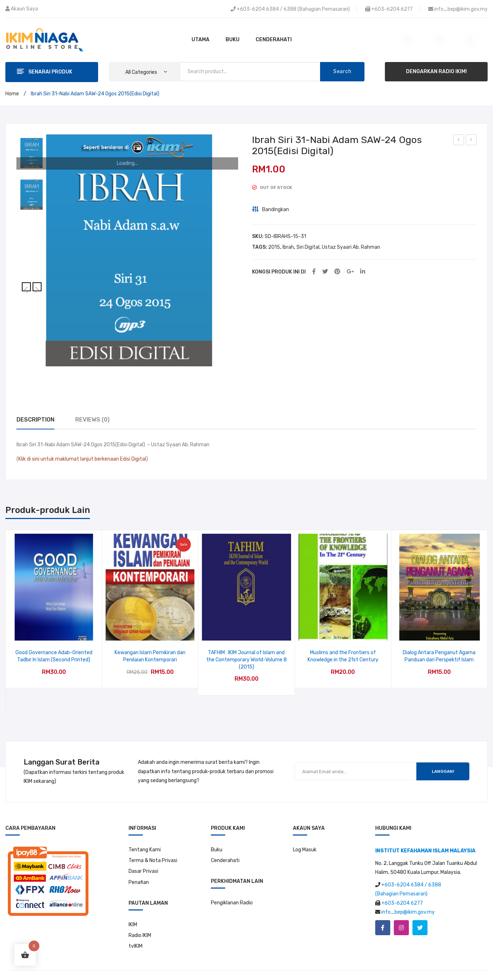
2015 (274, 247)
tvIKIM (136, 930)
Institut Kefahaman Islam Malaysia (262, 971)
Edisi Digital (133, 459)
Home (12, 94)
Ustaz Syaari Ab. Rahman (351, 247)
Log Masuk (305, 834)
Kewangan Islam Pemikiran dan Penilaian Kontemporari (150, 656)
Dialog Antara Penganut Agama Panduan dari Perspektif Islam (439, 656)
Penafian (139, 866)
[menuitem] (200, 40)
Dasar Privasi (143, 855)
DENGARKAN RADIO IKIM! (436, 72)
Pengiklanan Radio (232, 887)
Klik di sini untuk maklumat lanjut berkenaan (69, 459)
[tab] (35, 420)
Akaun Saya (24, 9)
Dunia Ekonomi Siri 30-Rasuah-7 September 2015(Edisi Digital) (459, 141)
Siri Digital (308, 247)
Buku (217, 834)
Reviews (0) (92, 420)
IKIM (133, 908)
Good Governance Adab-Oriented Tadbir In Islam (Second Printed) (54, 656)
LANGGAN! (443, 756)
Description (35, 420)
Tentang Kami (145, 834)
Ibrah (288, 247)
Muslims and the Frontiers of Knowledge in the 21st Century (343, 656)
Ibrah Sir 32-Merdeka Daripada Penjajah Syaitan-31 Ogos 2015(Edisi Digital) (471, 141)
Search (342, 72)
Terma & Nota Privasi (153, 845)
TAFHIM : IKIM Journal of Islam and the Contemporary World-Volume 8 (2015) (246, 660)
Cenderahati (225, 845)
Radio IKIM (140, 919)
